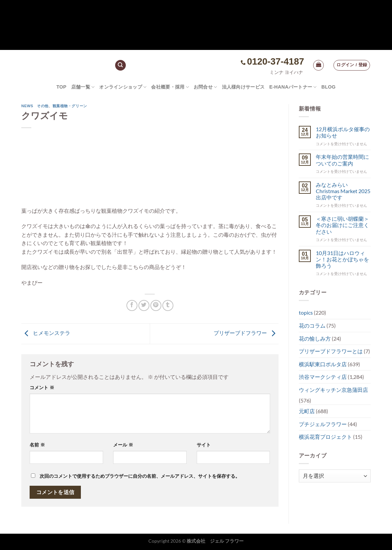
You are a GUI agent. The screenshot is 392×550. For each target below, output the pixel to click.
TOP (61, 87)
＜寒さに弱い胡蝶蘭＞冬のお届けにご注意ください (342, 225)
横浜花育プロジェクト (325, 437)
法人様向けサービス (243, 87)
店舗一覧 (83, 87)
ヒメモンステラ (46, 333)
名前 (37, 445)
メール (123, 445)
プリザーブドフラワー (246, 333)
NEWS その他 (35, 106)
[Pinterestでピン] (156, 305)
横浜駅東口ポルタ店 (323, 364)
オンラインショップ (123, 87)
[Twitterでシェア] (144, 305)
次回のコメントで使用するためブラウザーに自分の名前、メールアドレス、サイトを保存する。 (140, 476)
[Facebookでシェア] (132, 305)
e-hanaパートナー (293, 87)
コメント (42, 388)
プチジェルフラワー (323, 424)
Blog (329, 87)
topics (306, 312)
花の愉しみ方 (315, 338)
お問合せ (205, 87)
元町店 (307, 411)
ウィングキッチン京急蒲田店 (333, 390)
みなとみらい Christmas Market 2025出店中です (343, 191)
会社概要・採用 (170, 87)
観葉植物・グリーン (70, 106)
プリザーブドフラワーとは (331, 351)
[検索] (120, 65)
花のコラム (312, 325)
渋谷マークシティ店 (323, 377)
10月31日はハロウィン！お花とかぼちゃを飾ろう (342, 259)
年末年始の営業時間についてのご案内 (342, 160)
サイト (204, 445)
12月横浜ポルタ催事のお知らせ (343, 132)
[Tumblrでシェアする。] (168, 305)
